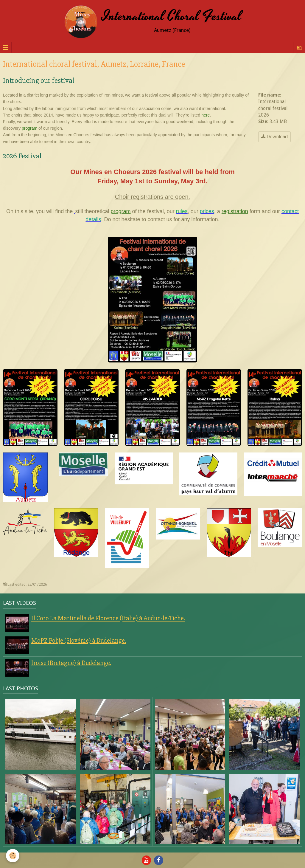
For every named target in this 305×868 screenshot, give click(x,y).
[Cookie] (13, 856)
